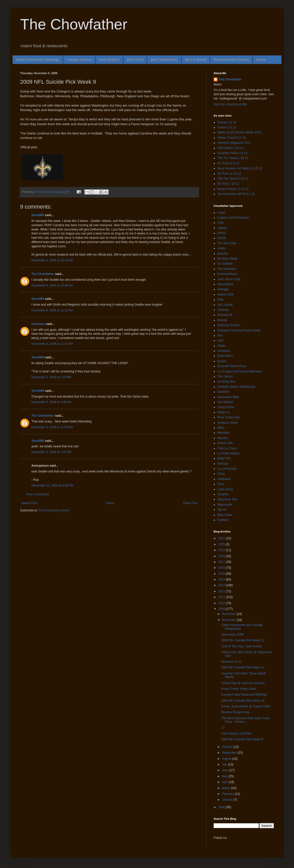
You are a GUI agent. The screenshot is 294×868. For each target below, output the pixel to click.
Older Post (190, 503)
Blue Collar (225, 515)
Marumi (222, 438)
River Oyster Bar (229, 417)
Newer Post (29, 503)
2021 (222, 538)
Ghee (221, 474)
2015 (222, 574)
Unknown (38, 324)
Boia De (223, 254)
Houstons (224, 351)
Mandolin (224, 433)
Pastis (222, 346)
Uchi (220, 341)
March (227, 788)
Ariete (221, 248)
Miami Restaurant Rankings (38, 60)
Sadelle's (223, 392)
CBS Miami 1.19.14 (230, 148)
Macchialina (225, 284)
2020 (222, 544)
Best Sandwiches (164, 60)
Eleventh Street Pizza (232, 366)
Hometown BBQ (228, 397)
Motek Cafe (225, 443)
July (225, 764)
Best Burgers (109, 60)
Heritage (223, 289)
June (226, 770)
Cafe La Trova (227, 448)
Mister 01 (224, 412)
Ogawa (222, 228)
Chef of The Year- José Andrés (242, 646)
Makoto (222, 320)
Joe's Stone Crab (229, 279)
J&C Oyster (225, 305)
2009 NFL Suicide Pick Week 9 (242, 739)
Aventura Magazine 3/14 (234, 143)
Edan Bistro (225, 356)
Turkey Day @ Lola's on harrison (243, 683)
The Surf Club (227, 243)
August (227, 759)
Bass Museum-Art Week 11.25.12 (240, 168)
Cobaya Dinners (79, 60)
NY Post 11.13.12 (229, 174)
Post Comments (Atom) (54, 510)
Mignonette (225, 505)
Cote (220, 223)
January (228, 800)
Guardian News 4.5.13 (232, 153)
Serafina (223, 494)
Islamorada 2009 (232, 635)
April (225, 782)
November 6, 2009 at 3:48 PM (51, 402)
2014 (222, 580)
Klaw (221, 300)
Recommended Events (231, 60)
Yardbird (223, 520)
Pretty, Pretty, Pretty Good (238, 689)
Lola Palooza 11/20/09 (236, 734)
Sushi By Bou (226, 381)
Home (261, 60)
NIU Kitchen (225, 402)
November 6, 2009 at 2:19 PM (51, 377)
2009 (222, 609)
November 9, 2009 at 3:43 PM (51, 452)
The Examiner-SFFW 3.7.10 (236, 194)
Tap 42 (222, 510)
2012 (222, 591)
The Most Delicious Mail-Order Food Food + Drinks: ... (245, 720)
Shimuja (223, 464)
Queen (222, 361)
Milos (221, 428)
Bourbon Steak (227, 259)
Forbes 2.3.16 (227, 122)
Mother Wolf (225, 295)
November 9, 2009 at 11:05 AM (52, 427)
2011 (222, 597)
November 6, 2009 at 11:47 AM (52, 344)
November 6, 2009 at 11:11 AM (52, 310)
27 (223, 728)
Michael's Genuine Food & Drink (239, 330)
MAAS (222, 233)
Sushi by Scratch (229, 325)
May (225, 776)
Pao (220, 335)
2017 (222, 562)
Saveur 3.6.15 (227, 127)
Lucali (221, 213)
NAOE (222, 238)
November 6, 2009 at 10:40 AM (52, 260)
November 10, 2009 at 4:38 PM (52, 486)
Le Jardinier (225, 264)
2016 (222, 568)
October (228, 747)
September (230, 753)
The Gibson (225, 376)
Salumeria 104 (227, 499)
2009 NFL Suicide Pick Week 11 (243, 667)
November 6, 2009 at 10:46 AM (52, 285)
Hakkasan (224, 479)
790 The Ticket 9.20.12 (233, 179)
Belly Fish (224, 458)
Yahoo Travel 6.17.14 (232, 138)
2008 (222, 807)
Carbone (223, 310)
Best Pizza (135, 60)
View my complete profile (230, 104)
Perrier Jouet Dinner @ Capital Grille (246, 706)
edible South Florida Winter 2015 (239, 132)
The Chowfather (74, 24)
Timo (221, 484)
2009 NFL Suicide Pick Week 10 (243, 701)
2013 (222, 585)
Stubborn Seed (227, 423)
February (228, 794)
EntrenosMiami (227, 274)
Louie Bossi (225, 489)
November (229, 620)
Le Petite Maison (229, 453)
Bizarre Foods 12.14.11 (233, 189)
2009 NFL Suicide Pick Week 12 (243, 640)
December (229, 614)
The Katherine (227, 269)
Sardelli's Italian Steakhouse (236, 387)
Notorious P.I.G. (232, 662)
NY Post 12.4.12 (228, 163)
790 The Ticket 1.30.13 (233, 158)
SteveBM (38, 215)
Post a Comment (38, 494)
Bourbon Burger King (235, 712)
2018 (222, 556)
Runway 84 (225, 315)
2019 (222, 550)
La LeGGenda (227, 469)
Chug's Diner (226, 407)
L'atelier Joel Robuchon (233, 218)
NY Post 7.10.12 (228, 184)
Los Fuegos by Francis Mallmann (240, 371)
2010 (222, 603)
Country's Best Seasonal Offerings (244, 695)
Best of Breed (196, 60)
